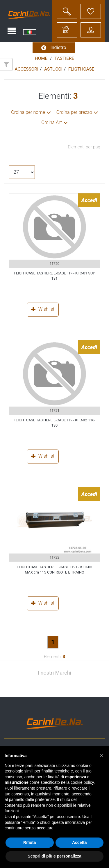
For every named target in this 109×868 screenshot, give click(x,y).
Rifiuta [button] (30, 842)
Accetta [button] (79, 842)
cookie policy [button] (82, 782)
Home (41, 58)
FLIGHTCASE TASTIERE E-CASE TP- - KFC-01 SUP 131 (55, 276)
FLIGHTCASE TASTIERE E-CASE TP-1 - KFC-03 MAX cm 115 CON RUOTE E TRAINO (55, 570)
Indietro (54, 48)
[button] (101, 756)
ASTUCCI (53, 69)
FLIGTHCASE (81, 69)
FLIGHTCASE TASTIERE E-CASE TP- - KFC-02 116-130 (54, 423)
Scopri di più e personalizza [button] (54, 856)
